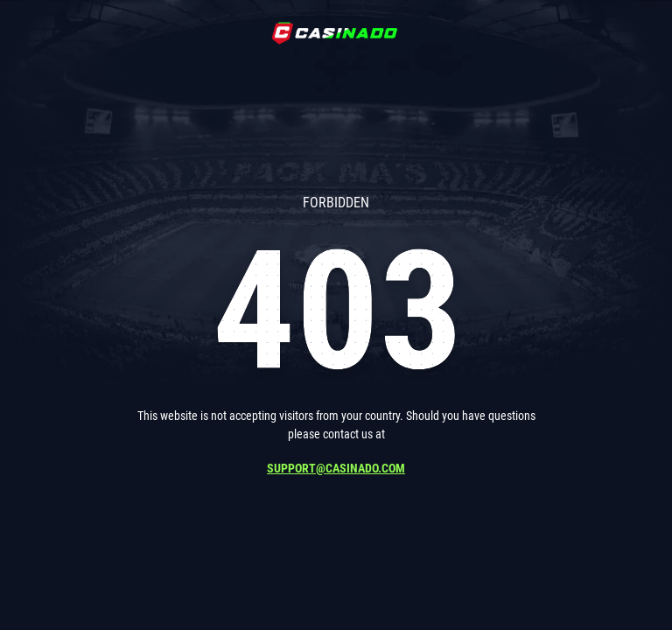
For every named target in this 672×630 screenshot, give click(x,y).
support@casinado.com (336, 468)
